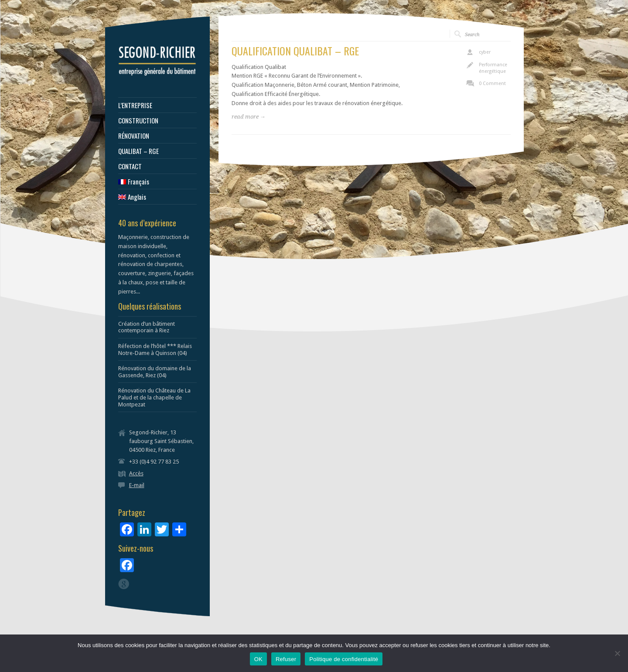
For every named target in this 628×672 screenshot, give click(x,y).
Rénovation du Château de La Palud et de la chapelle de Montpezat (154, 397)
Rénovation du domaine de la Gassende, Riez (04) (155, 372)
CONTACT (130, 166)
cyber (485, 52)
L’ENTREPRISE (135, 105)
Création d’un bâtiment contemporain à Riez (147, 327)
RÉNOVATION (134, 136)
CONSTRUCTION (138, 121)
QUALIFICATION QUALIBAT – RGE (295, 51)
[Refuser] (617, 653)
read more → (249, 117)
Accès (136, 473)
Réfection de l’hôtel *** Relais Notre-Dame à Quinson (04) (155, 350)
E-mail (137, 485)
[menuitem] (157, 182)
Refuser (286, 659)
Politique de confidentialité (344, 659)
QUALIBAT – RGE (138, 151)
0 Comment (492, 84)
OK (258, 659)
